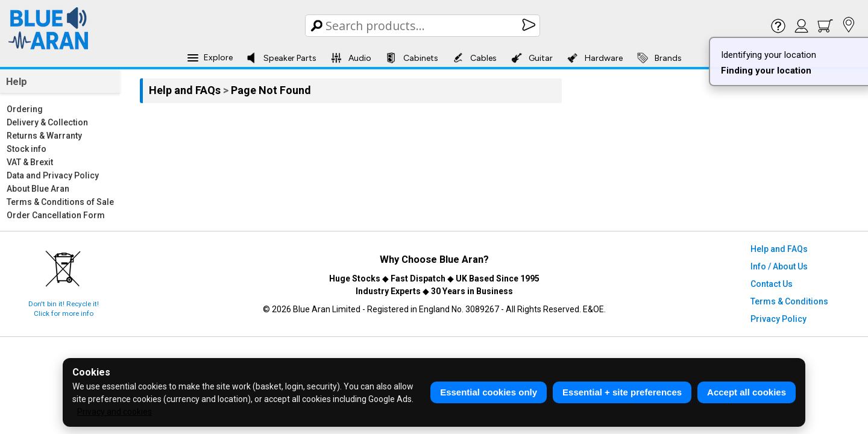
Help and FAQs (186, 90)
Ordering (25, 109)
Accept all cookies (747, 392)
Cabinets (412, 58)
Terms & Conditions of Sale (60, 202)
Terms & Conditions (789, 301)
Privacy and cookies (115, 412)
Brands (659, 58)
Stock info (27, 149)
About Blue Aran (38, 189)
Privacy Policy (778, 319)
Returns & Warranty (44, 136)
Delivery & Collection (47, 122)
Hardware (595, 58)
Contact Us (772, 284)
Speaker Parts (281, 58)
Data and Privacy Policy (53, 175)
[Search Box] (423, 26)
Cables (475, 58)
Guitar (532, 58)
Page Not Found (271, 90)
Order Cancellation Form (56, 215)
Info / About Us (779, 266)
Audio (351, 58)
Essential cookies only (489, 392)
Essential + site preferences (622, 392)
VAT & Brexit (30, 162)
